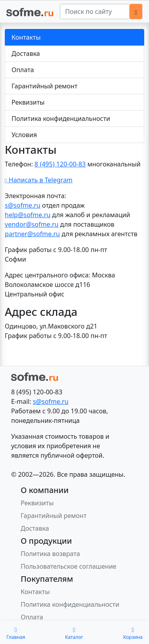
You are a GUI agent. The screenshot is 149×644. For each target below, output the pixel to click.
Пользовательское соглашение (69, 566)
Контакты (26, 37)
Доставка (26, 54)
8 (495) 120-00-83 (60, 164)
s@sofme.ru (23, 205)
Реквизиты (28, 102)
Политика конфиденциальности (61, 118)
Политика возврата (50, 554)
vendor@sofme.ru (32, 224)
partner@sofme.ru (32, 234)
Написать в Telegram (39, 180)
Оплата (23, 70)
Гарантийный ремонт (45, 86)
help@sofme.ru (28, 215)
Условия (24, 135)
